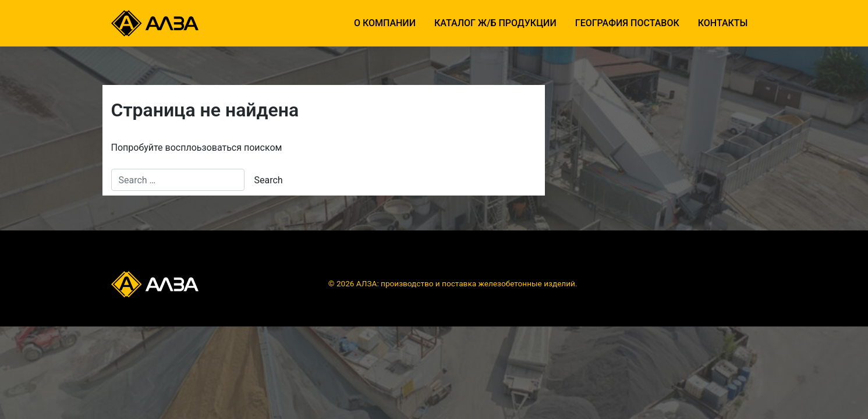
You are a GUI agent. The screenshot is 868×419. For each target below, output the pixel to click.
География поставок (627, 23)
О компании (385, 23)
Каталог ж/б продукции (495, 23)
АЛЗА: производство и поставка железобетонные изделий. (467, 283)
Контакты (723, 23)
